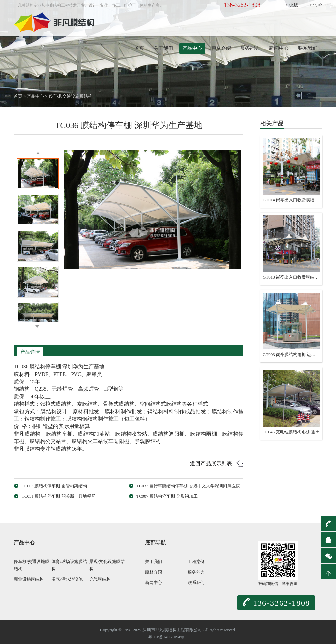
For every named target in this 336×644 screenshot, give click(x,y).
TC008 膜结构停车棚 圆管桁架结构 (54, 486)
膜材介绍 (221, 48)
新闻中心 (279, 48)
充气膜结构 (100, 579)
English (316, 5)
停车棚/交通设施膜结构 (71, 96)
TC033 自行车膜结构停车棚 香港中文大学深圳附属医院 (188, 486)
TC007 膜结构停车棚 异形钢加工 (167, 496)
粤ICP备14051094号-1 (168, 637)
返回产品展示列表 (211, 464)
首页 (139, 48)
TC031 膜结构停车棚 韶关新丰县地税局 (59, 496)
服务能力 (250, 48)
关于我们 (163, 48)
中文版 (292, 5)
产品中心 (192, 48)
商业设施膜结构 (29, 579)
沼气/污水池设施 (67, 579)
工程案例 (196, 562)
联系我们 (308, 48)
